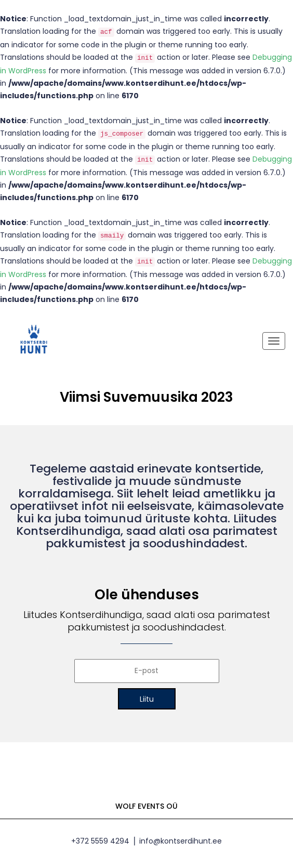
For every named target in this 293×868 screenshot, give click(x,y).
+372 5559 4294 (100, 841)
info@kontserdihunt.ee (181, 841)
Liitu (147, 699)
